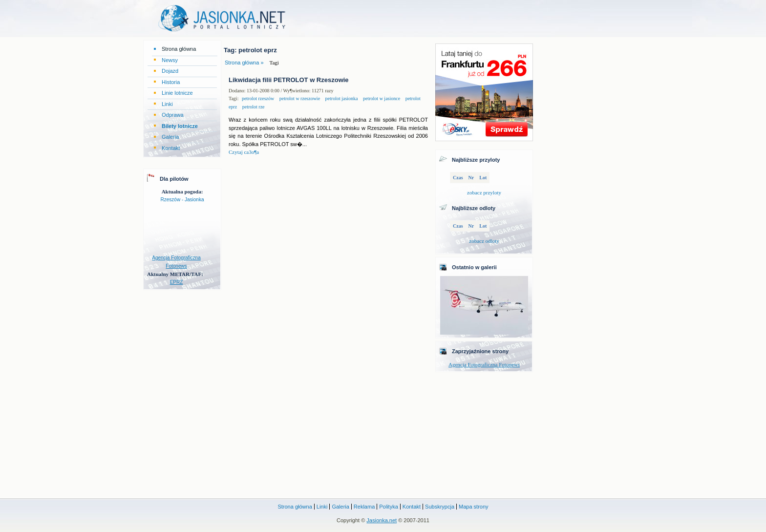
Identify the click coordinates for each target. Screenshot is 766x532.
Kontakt (171, 148)
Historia (171, 82)
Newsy (170, 60)
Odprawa (173, 115)
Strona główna (179, 49)
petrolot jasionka (341, 98)
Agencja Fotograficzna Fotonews (484, 364)
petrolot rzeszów (258, 98)
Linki (167, 104)
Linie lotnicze (177, 93)
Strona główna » (244, 63)
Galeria (170, 137)
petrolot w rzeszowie (299, 98)
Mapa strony (474, 507)
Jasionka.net (382, 520)
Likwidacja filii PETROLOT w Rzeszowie (289, 80)
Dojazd (170, 71)
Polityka (389, 507)
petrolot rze (253, 107)
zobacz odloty (484, 241)
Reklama (364, 507)
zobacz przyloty (484, 192)
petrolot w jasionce (381, 98)
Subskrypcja (440, 507)
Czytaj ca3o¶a (244, 152)
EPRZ (177, 282)
